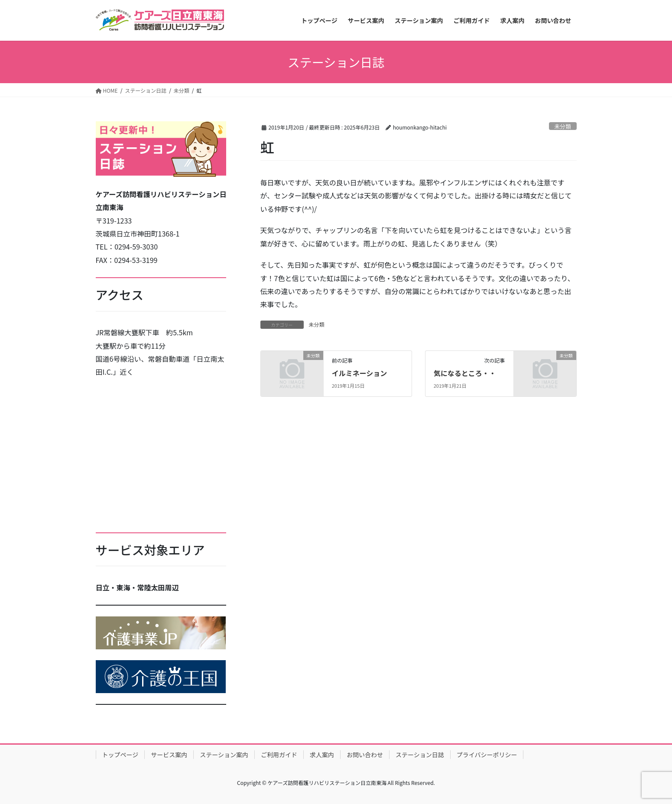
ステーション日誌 (420, 755)
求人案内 (322, 755)
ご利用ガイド (279, 755)
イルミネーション (360, 373)
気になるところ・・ (465, 373)
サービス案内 (169, 755)
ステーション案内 (224, 755)
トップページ (120, 755)
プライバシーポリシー (487, 755)
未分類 (562, 126)
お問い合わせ (365, 755)
